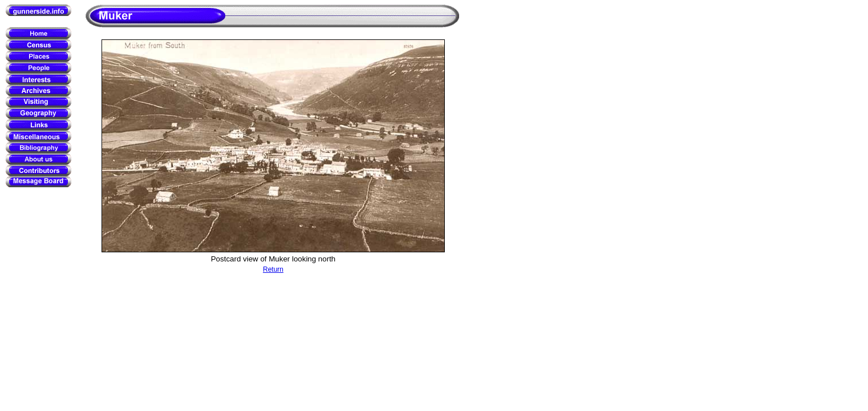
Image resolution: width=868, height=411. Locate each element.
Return (273, 269)
